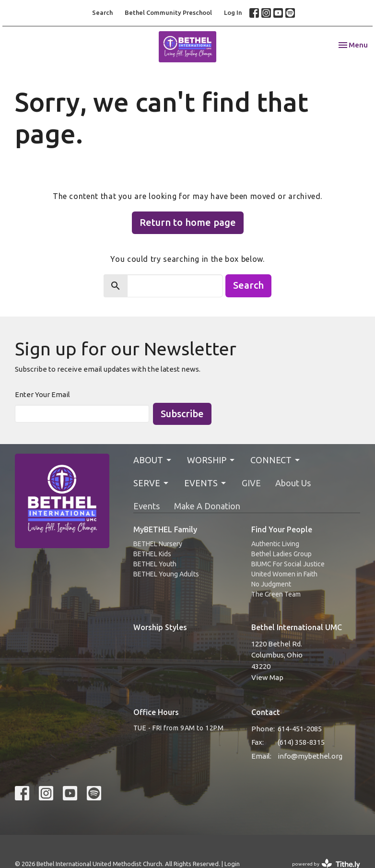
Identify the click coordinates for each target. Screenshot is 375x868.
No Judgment (271, 584)
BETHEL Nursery (158, 544)
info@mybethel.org (310, 756)
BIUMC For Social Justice (288, 564)
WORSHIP (211, 460)
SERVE (152, 483)
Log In (233, 12)
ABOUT (153, 460)
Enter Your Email (42, 394)
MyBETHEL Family (165, 529)
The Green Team (276, 594)
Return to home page (188, 222)
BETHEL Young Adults (166, 574)
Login (232, 864)
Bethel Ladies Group (281, 554)
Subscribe (182, 414)
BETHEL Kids (152, 554)
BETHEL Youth (155, 564)
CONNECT (276, 460)
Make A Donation (207, 506)
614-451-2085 (300, 729)
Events (146, 506)
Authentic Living (275, 544)
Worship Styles (160, 627)
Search (102, 12)
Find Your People (282, 529)
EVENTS (206, 483)
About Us (293, 483)
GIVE (251, 483)
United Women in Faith (284, 574)
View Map (267, 677)
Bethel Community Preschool (168, 12)
